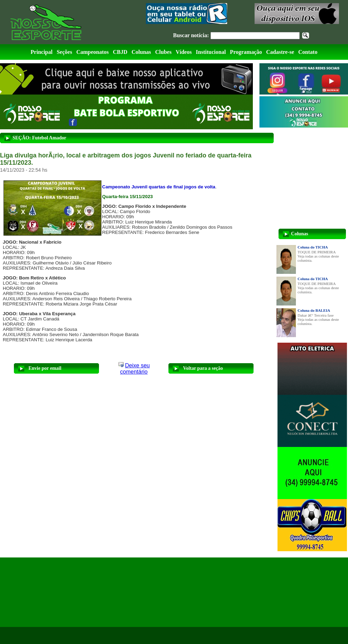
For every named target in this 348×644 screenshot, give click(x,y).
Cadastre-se (280, 52)
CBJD (120, 52)
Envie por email (45, 368)
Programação (246, 52)
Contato (308, 52)
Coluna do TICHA (313, 247)
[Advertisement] (63, 592)
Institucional (211, 52)
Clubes (163, 52)
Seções (64, 52)
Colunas (141, 52)
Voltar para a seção (203, 368)
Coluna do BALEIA (314, 310)
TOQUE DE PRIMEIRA (317, 252)
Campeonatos (93, 52)
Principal (42, 52)
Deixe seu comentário (135, 369)
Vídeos (184, 52)
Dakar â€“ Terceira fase (316, 315)
